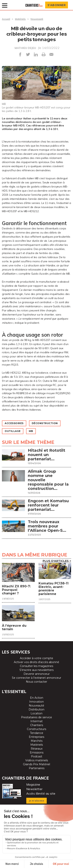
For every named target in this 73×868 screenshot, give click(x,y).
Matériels (20, 19)
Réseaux (37, 749)
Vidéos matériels (37, 760)
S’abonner (57, 5)
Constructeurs (36, 729)
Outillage (13, 431)
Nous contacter (36, 682)
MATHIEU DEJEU (25, 48)
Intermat (36, 721)
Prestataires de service (36, 717)
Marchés (37, 741)
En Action (37, 698)
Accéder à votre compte (36, 658)
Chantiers (37, 725)
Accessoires (14, 423)
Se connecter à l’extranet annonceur (36, 678)
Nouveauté (37, 19)
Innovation (36, 702)
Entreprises (36, 737)
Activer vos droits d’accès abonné (36, 662)
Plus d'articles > (57, 561)
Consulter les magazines (36, 666)
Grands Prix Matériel (36, 764)
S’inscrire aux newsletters (36, 670)
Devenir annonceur (37, 674)
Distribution (36, 709)
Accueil (6, 19)
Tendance (37, 733)
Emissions (37, 753)
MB (31, 431)
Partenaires (37, 768)
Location (36, 713)
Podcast (37, 756)
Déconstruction (45, 423)
